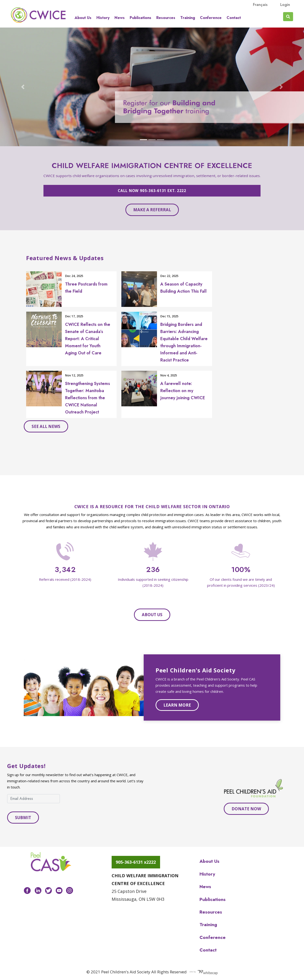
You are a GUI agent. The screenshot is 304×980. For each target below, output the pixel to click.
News (120, 18)
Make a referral (152, 210)
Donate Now (246, 809)
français (260, 5)
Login (285, 5)
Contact (234, 18)
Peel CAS (38, 15)
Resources (166, 18)
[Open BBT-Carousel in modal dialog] (152, 87)
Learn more (177, 705)
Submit (23, 818)
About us (83, 18)
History (103, 18)
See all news (46, 426)
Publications (140, 18)
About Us (152, 615)
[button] (23, 87)
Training (188, 18)
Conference (211, 18)
